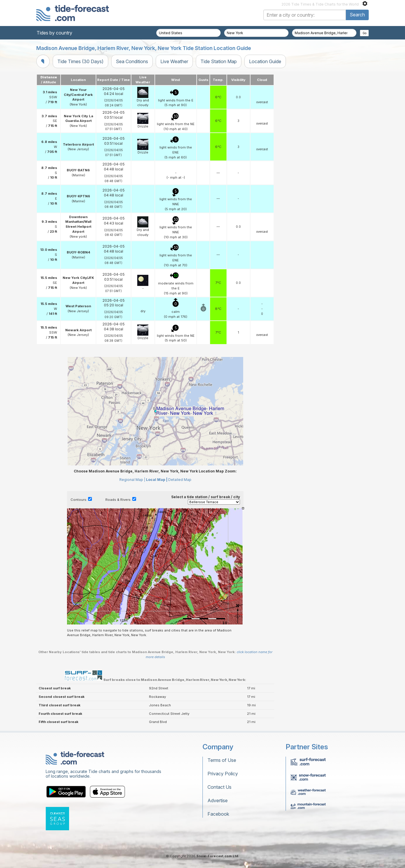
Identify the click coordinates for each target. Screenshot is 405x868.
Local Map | (157, 480)
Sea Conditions (132, 61)
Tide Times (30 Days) (80, 61)
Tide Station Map (219, 61)
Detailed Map (180, 480)
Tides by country (54, 33)
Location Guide (265, 61)
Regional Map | (132, 480)
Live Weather (174, 61)
